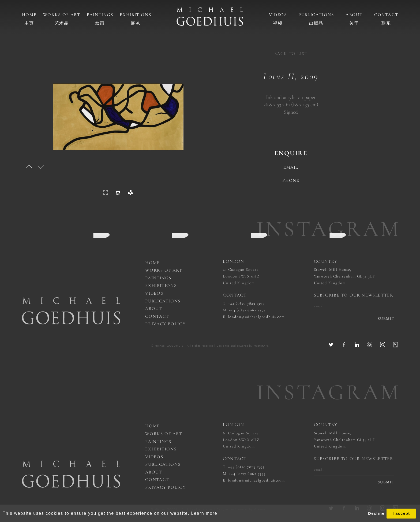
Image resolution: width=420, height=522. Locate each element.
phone (291, 181)
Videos (278, 15)
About (354, 15)
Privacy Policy (165, 324)
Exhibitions (135, 15)
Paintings (100, 15)
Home (29, 15)
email (291, 167)
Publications (316, 15)
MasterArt (261, 346)
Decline (376, 513)
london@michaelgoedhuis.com (256, 317)
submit (386, 319)
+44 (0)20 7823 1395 (246, 303)
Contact (386, 15)
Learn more (204, 513)
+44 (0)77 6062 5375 (247, 310)
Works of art (62, 15)
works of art (164, 270)
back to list (291, 54)
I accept (401, 513)
